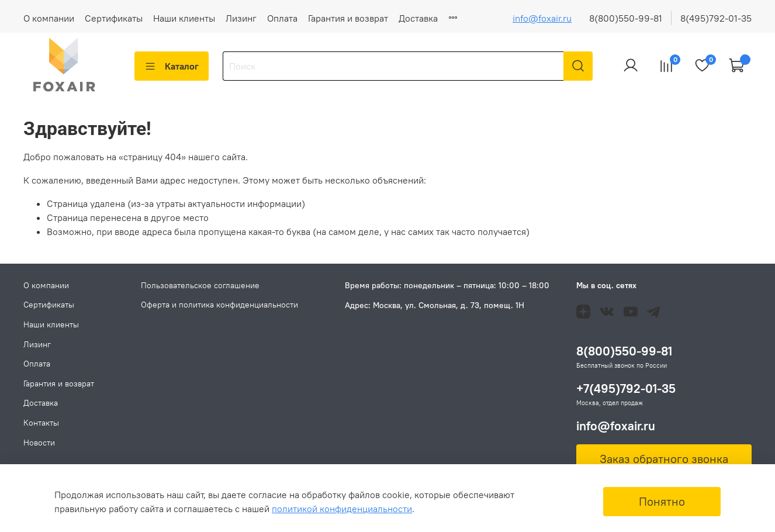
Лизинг (241, 18)
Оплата (282, 18)
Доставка (418, 18)
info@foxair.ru (542, 18)
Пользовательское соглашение (200, 285)
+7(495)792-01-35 (626, 389)
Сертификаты (114, 18)
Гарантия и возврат (348, 18)
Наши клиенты (184, 18)
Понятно (662, 501)
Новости (39, 443)
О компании (49, 18)
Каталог (172, 66)
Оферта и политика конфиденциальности (219, 305)
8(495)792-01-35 (716, 18)
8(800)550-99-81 (626, 18)
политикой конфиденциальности (342, 509)
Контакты (41, 423)
